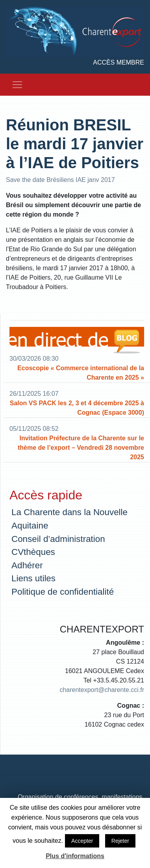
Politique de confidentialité (63, 592)
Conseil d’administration (58, 539)
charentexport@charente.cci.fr (102, 690)
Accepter (82, 841)
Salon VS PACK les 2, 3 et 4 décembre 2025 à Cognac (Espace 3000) (77, 408)
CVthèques (33, 552)
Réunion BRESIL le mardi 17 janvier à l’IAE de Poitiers (75, 144)
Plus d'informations (75, 856)
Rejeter (120, 841)
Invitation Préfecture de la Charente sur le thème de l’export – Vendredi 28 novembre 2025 (81, 448)
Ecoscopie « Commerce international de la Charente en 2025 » (81, 373)
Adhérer (27, 565)
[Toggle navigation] (17, 85)
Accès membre (119, 62)
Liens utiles (33, 578)
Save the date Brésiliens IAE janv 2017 (60, 180)
